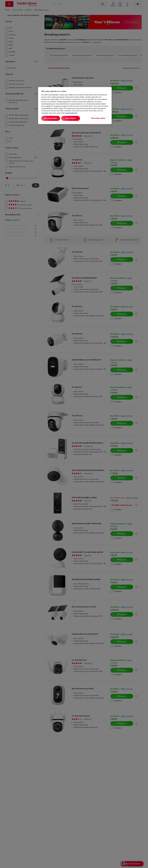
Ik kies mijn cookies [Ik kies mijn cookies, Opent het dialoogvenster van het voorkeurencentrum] (98, 118)
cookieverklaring (71, 113)
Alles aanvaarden (51, 118)
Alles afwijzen (71, 118)
